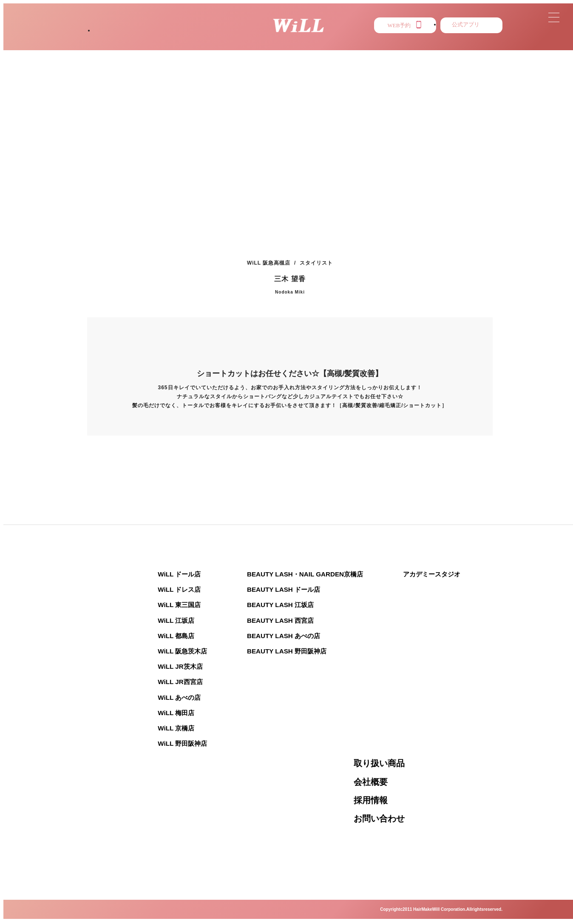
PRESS (377, 47)
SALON (114, 47)
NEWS (274, 47)
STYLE (169, 47)
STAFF (222, 47)
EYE (425, 47)
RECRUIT (478, 47)
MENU (325, 47)
